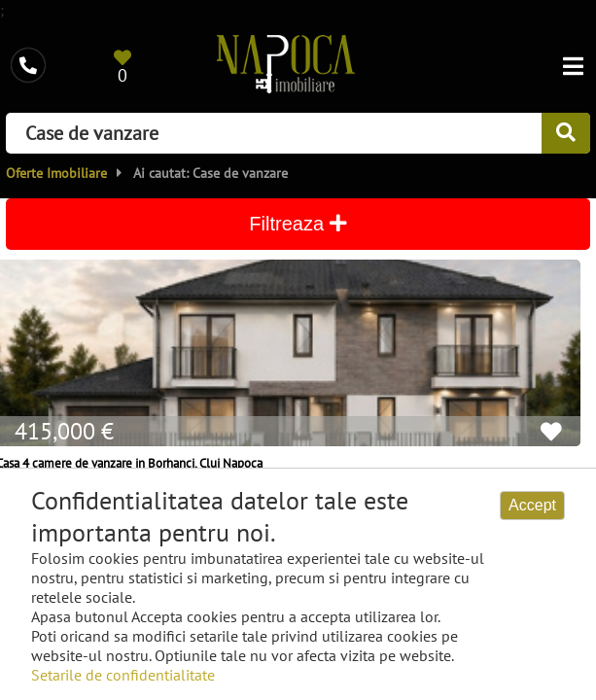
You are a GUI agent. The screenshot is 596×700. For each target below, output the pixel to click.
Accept (532, 505)
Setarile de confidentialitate (123, 675)
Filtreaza (298, 224)
